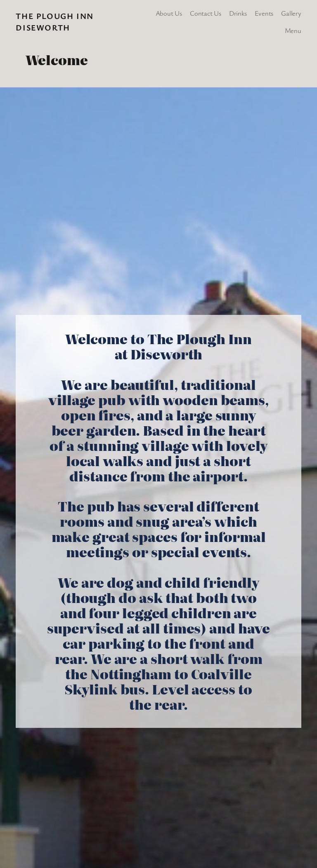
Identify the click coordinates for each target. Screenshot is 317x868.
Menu (293, 30)
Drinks (238, 13)
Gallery (291, 13)
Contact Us (206, 13)
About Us (169, 13)
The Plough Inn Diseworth (54, 22)
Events (264, 13)
